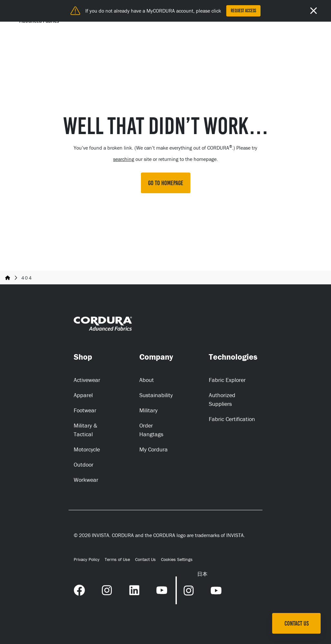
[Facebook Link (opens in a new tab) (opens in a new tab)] (79, 589)
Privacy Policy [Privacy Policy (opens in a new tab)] (87, 559)
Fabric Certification (232, 419)
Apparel (83, 395)
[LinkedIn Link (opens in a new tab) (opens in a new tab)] (134, 589)
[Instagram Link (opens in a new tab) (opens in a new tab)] (107, 589)
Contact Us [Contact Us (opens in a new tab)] (145, 559)
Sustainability (156, 395)
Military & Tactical (85, 430)
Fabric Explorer (227, 380)
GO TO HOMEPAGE (166, 183)
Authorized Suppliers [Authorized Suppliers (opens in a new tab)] (222, 399)
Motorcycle (87, 449)
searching (124, 159)
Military (148, 410)
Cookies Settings (177, 560)
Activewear (87, 380)
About (147, 380)
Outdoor (84, 465)
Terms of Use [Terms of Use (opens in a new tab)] (117, 559)
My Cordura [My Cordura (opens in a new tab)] (154, 449)
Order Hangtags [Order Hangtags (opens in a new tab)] (151, 430)
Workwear (86, 480)
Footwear (85, 410)
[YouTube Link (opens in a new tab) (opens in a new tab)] (162, 589)
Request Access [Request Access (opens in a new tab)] (243, 11)
